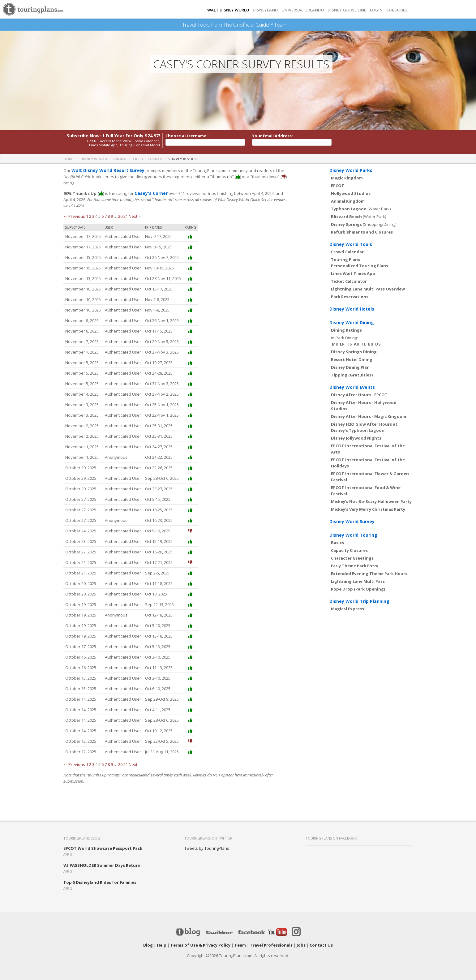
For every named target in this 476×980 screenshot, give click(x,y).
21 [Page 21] (126, 217)
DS (378, 344)
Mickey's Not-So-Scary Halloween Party (371, 502)
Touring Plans (345, 260)
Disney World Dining (352, 323)
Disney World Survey (352, 522)
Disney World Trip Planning (359, 602)
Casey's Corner (147, 159)
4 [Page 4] (96, 217)
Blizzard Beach (346, 217)
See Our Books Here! (294, 25)
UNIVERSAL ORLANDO (303, 10)
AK (356, 344)
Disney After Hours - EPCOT (359, 395)
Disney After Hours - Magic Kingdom (369, 417)
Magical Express (347, 609)
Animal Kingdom (348, 201)
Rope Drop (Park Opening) (358, 589)
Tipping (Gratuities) (352, 375)
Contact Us (321, 945)
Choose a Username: (187, 136)
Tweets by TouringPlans (207, 849)
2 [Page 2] (90, 217)
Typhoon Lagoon (349, 209)
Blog (148, 945)
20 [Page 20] (120, 217)
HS (349, 344)
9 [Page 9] (112, 217)
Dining (120, 159)
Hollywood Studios (351, 194)
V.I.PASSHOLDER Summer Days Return (102, 866)
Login (376, 10)
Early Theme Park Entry (355, 566)
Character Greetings (352, 558)
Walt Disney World (228, 10)
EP (342, 344)
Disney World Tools (351, 245)
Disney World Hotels (352, 309)
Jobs (301, 945)
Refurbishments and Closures (362, 232)
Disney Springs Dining (354, 352)
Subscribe (397, 10)
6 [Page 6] (103, 217)
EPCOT (338, 186)
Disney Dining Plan (350, 367)
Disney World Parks (351, 171)
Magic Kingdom (347, 178)
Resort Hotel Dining (352, 360)
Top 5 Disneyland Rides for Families (100, 883)
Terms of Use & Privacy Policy (200, 945)
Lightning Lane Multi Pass (358, 582)
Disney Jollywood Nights (356, 438)
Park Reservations (350, 297)
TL (363, 344)
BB (371, 344)
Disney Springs (346, 225)
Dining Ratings (346, 330)
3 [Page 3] (93, 217)
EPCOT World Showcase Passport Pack (103, 849)
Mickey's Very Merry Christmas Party (368, 509)
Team (240, 945)
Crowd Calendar (347, 252)
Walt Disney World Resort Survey (105, 171)
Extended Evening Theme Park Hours (369, 574)
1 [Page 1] (87, 217)
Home (69, 159)
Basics (337, 543)
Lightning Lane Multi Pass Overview (368, 289)
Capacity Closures (349, 551)
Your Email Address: (272, 136)
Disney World (94, 159)
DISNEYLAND (265, 10)
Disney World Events (352, 387)
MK (335, 344)
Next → (135, 217)
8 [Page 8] (109, 217)
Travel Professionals (271, 945)
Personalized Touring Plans (360, 266)
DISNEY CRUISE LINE (347, 10)
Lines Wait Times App (353, 274)
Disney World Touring (353, 535)
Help (162, 945)
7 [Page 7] (106, 217)
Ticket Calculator (349, 282)
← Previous (74, 217)
